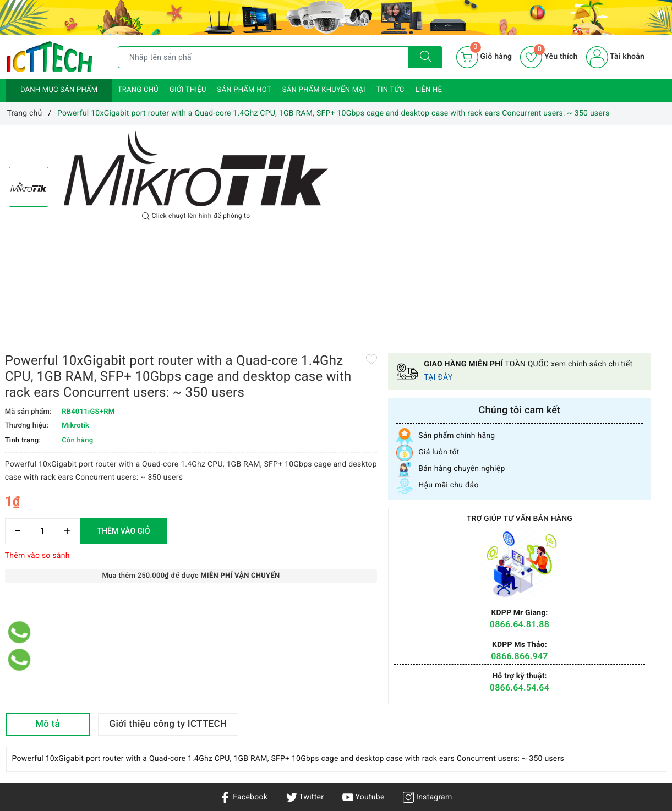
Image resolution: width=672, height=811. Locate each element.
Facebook (244, 594)
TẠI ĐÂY (633, 169)
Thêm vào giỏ (461, 399)
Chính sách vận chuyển (159, 674)
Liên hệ (428, 90)
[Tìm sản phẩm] (263, 57)
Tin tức (390, 90)
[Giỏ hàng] (484, 57)
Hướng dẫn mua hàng (156, 706)
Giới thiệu (188, 90)
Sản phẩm (24, 690)
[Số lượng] (380, 400)
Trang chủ (138, 90)
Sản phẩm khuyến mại (324, 90)
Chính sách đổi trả (150, 722)
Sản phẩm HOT (244, 90)
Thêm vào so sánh (375, 424)
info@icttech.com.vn (335, 747)
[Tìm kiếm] (425, 57)
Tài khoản (615, 57)
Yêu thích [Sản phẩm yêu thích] (549, 57)
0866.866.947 (602, 448)
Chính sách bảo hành (155, 690)
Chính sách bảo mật (153, 658)
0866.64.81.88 (602, 416)
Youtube (364, 594)
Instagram (427, 594)
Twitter (305, 594)
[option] (196, 169)
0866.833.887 (429, 747)
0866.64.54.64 (602, 479)
